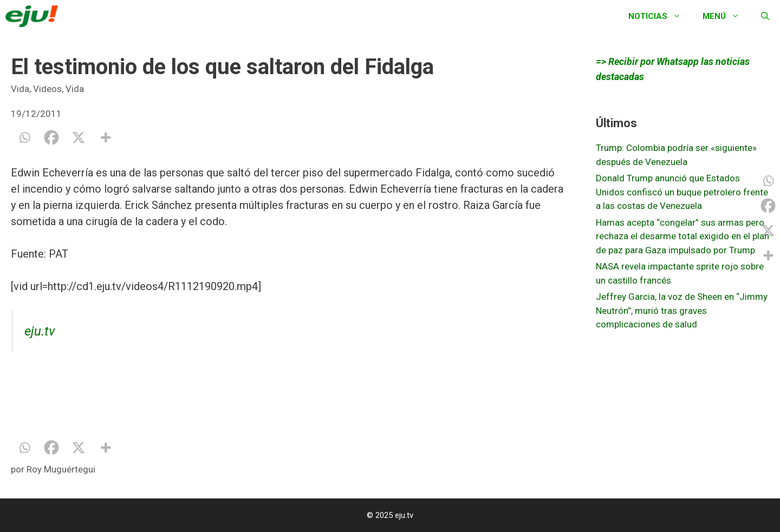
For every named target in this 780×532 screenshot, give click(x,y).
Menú (726, 16)
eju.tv (40, 331)
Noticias (660, 16)
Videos (47, 89)
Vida (20, 89)
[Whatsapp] (24, 137)
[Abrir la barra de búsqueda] (765, 16)
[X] (79, 137)
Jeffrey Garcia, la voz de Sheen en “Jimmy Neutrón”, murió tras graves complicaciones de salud (682, 310)
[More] (106, 137)
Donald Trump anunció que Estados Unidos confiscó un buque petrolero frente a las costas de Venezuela (682, 192)
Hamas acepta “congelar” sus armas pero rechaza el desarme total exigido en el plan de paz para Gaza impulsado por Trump (682, 236)
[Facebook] (51, 137)
